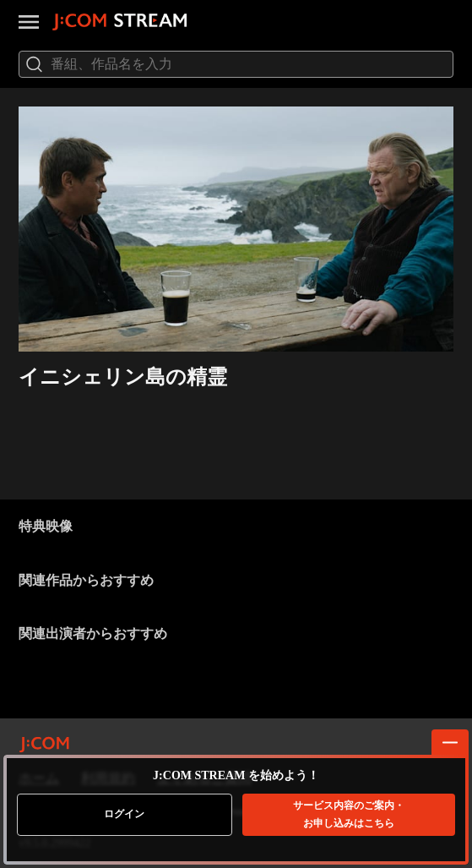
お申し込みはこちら (349, 814)
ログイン (124, 814)
